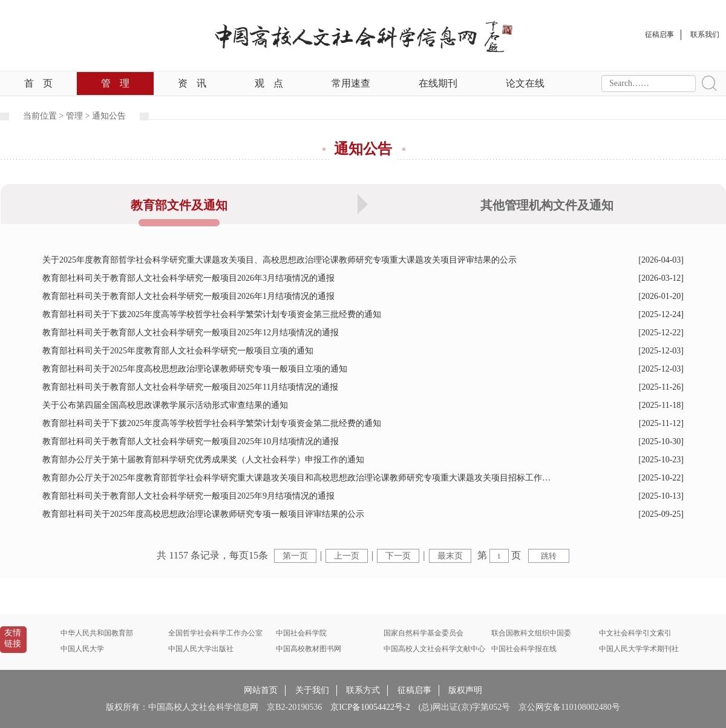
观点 (269, 83)
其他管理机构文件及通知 (547, 205)
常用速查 (351, 83)
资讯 (192, 83)
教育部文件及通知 (179, 205)
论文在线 (525, 83)
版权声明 (465, 690)
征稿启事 (414, 690)
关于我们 (312, 690)
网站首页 (261, 690)
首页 (38, 83)
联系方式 (363, 690)
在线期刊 (438, 83)
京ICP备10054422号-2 (370, 707)
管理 (115, 83)
